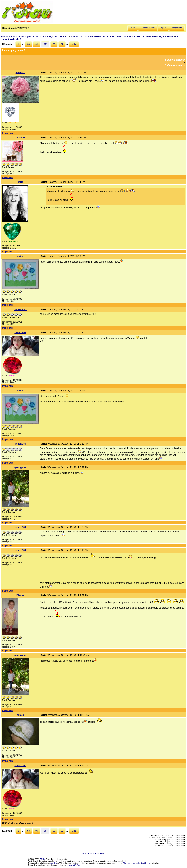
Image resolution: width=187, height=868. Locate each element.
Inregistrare (177, 28)
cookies (54, 863)
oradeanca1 (20, 309)
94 (37, 44)
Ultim (74, 44)
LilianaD (20, 138)
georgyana (20, 467)
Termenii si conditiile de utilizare (137, 863)
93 (29, 44)
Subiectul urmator (175, 65)
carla (20, 182)
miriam (20, 256)
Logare (163, 28)
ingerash (20, 72)
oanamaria (20, 332)
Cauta (133, 28)
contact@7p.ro (75, 865)
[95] (45, 44)
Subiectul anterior (175, 60)
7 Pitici (42, 859)
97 (62, 44)
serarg (20, 715)
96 (54, 44)
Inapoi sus (7, 133)
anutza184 (20, 444)
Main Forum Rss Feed (94, 854)
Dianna (20, 595)
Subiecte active (148, 28)
